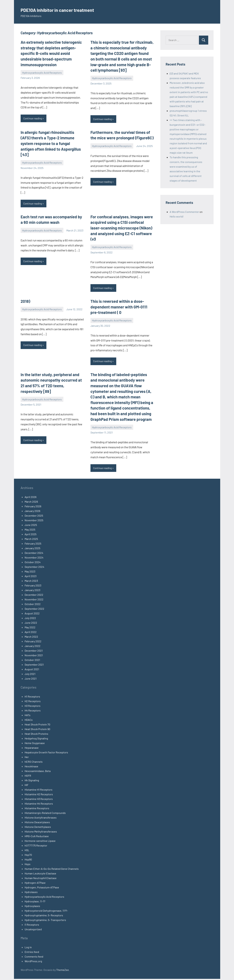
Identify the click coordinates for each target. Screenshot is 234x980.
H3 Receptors (33, 707)
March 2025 (31, 540)
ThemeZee (63, 971)
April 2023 (31, 577)
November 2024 (34, 559)
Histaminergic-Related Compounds (45, 814)
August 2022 (32, 614)
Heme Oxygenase (35, 744)
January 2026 (32, 512)
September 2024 (34, 568)
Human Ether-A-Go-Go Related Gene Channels (52, 870)
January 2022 (33, 647)
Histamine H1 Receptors (39, 791)
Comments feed (34, 958)
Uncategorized (33, 930)
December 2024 (34, 554)
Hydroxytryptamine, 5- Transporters (45, 921)
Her (27, 758)
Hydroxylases (32, 907)
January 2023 (32, 591)
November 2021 (34, 656)
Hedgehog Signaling (36, 739)
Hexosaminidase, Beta (38, 772)
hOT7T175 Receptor (36, 847)
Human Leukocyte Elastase (40, 875)
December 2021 (34, 652)
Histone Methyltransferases (41, 833)
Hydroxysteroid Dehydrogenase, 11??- (46, 912)
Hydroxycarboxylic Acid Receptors (42, 73)
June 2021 (31, 680)
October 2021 (32, 661)
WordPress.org (33, 962)
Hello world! (177, 216)
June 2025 (31, 526)
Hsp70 (28, 856)
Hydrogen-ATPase (35, 884)
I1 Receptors (32, 926)
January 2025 (32, 549)
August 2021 (32, 670)
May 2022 (30, 628)
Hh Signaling (32, 781)
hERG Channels (34, 763)
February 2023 (33, 587)
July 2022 (30, 619)
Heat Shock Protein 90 (37, 730)
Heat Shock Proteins (36, 735)
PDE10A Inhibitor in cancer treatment (70, 9)
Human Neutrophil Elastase (41, 879)
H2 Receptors (33, 702)
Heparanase (32, 749)
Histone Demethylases (38, 828)
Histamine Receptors (37, 809)
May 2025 (30, 531)
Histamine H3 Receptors (39, 800)
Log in (28, 948)
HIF (27, 786)
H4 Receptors (33, 712)
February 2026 (33, 507)
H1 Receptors (32, 698)
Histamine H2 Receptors (39, 795)
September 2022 (34, 610)
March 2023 (31, 582)
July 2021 (30, 675)
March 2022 (31, 638)
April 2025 (31, 535)
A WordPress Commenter (184, 212)
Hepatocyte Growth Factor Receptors (46, 753)
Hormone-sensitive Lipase (40, 842)
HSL (27, 851)
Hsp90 (28, 861)
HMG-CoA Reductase (37, 837)
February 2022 (33, 642)
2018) (25, 302)
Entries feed (32, 953)
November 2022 (34, 600)
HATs (28, 716)
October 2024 (33, 563)
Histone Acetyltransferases (41, 819)
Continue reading (33, 118)
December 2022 (34, 596)
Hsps (28, 865)
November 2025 (34, 521)
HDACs (29, 721)
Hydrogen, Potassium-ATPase (42, 888)
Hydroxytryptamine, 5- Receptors (44, 916)
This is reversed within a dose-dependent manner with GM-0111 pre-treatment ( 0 (119, 307)
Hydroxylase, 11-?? (35, 902)
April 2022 (31, 633)
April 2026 (31, 498)
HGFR (28, 777)
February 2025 (33, 545)
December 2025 (34, 517)
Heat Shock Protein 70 (37, 726)
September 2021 (34, 666)
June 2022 (31, 624)
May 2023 (30, 573)
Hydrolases (31, 893)
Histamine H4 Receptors (39, 805)
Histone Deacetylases (37, 823)
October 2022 (33, 605)
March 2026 (31, 503)
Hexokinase (31, 767)
